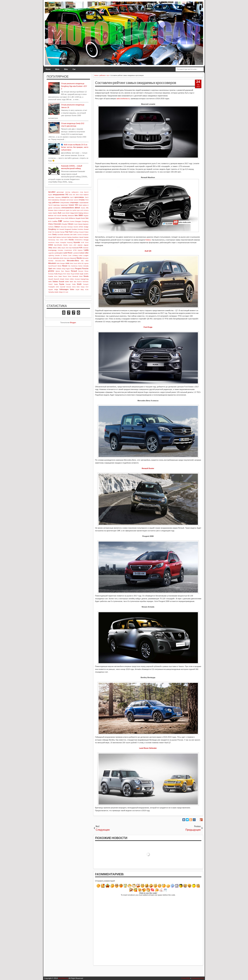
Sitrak (81, 276)
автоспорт (60, 192)
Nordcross (74, 266)
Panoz (72, 269)
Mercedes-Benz (73, 261)
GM (71, 235)
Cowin (76, 224)
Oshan (59, 269)
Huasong (70, 243)
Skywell (51, 279)
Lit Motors (64, 255)
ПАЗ (87, 200)
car (60, 221)
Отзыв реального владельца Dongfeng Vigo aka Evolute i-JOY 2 (74, 86)
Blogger (73, 322)
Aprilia (74, 210)
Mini (87, 261)
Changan (78, 221)
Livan (70, 255)
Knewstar (85, 248)
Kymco (80, 250)
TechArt (79, 282)
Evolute (74, 229)
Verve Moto (76, 287)
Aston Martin (53, 213)
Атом (82, 192)
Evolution (81, 229)
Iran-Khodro (58, 245)
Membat (51, 261)
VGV (87, 287)
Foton (86, 232)
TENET (51, 284)
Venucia (69, 287)
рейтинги (56, 202)
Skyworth (56, 279)
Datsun (57, 227)
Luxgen (86, 255)
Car (74, 69)
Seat (60, 276)
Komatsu (60, 250)
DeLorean (64, 227)
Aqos (78, 210)
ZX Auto (66, 292)
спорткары (74, 202)
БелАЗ (86, 192)
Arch (82, 210)
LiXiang (75, 255)
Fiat (67, 232)
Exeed (86, 229)
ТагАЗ (50, 205)
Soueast (77, 279)
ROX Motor (67, 274)
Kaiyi (70, 248)
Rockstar (51, 274)
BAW (76, 213)
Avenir (64, 213)
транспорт (64, 205)
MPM (79, 263)
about (77, 208)
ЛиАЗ (87, 197)
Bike (66, 69)
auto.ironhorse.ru (123, 99)
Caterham (66, 221)
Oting (63, 269)
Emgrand (68, 229)
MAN (62, 258)
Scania (51, 276)
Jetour (55, 248)
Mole (58, 263)
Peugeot (78, 268)
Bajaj (72, 213)
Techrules (85, 282)
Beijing (81, 213)
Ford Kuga (148, 327)
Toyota (62, 284)
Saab (82, 274)
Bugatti (78, 218)
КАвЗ (81, 195)
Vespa (83, 287)
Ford (71, 232)
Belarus (86, 213)
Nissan (65, 266)
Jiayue (63, 248)
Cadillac (55, 221)
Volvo (72, 289)
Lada (86, 250)
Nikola (59, 266)
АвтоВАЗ (52, 192)
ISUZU (66, 245)
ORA (54, 269)
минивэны (56, 200)
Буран (50, 195)
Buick (83, 218)
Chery (51, 224)
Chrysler (64, 224)
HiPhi (66, 240)
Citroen (70, 224)
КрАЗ (72, 197)
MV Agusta (85, 263)
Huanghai (63, 243)
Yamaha (51, 292)
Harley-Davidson (73, 237)
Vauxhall (63, 287)
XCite (87, 290)
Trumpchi (51, 287)
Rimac (86, 271)
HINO (62, 240)
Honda (71, 240)
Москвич (63, 200)
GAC (50, 235)
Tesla (56, 284)
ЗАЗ (71, 195)
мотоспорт (70, 200)
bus (87, 218)
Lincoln (57, 255)
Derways (70, 227)
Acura (83, 208)
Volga (56, 289)
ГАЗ (67, 195)
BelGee (51, 215)
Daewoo (86, 224)
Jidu (67, 248)
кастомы (51, 197)
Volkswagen (64, 289)
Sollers (72, 279)
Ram (63, 271)
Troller (74, 284)
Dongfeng (52, 229)
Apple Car (69, 210)
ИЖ (74, 195)
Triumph (68, 284)
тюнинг (71, 205)
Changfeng (85, 221)
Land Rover (68, 253)
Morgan (63, 263)
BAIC (68, 213)
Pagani (68, 269)
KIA (81, 248)
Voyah (77, 290)
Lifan (87, 253)
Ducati (62, 229)
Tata (75, 282)
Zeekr (56, 292)
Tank (71, 282)
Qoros (58, 271)
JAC (75, 245)
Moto (57, 69)
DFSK (81, 227)
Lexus (82, 253)
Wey (82, 289)
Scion (56, 276)
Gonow (80, 235)
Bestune (71, 215)
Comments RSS (198, 978)
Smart (62, 279)
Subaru (55, 281)
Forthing (76, 232)
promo (51, 271)
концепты (65, 197)
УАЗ (76, 205)
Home (48, 69)
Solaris (67, 279)
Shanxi (65, 276)
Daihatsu (51, 227)
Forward (81, 232)
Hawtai (86, 237)
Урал (80, 205)
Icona (87, 243)
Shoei (70, 276)
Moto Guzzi (74, 263)
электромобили (68, 208)
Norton (80, 266)
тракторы (56, 205)
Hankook (64, 237)
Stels (50, 282)
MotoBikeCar (63, 978)
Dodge (86, 227)
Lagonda (51, 253)
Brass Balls (65, 218)
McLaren (85, 258)
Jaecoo (80, 245)
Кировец (58, 197)
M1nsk (50, 258)
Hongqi (86, 240)
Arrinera (86, 210)
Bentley (65, 215)
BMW (81, 215)
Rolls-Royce (58, 274)
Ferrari (62, 232)
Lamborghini (58, 253)
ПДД (50, 203)
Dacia (80, 224)
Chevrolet (57, 224)
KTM (75, 250)
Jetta (59, 248)
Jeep (50, 248)
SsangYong (84, 279)
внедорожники (59, 195)
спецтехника (65, 203)
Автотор (68, 192)
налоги (76, 200)
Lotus (81, 255)
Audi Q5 (148, 251)
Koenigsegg (52, 250)
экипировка (57, 208)
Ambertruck (62, 210)
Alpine (56, 210)
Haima (58, 237)
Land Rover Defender (148, 748)
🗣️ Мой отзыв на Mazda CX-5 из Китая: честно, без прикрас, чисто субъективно (75, 147)
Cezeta (72, 221)
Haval (81, 237)
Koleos (148, 240)
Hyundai (77, 242)
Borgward (52, 218)
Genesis (67, 235)
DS (58, 229)
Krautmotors (68, 250)
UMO (57, 287)
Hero (58, 240)
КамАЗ (86, 195)
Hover (57, 243)
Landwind (76, 253)
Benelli (59, 216)
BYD (50, 221)
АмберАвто (75, 192)
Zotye (61, 292)
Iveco (71, 245)
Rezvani (81, 271)
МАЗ (50, 200)
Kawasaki (75, 248)
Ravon (67, 271)
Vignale (51, 290)
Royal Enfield (75, 274)
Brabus (58, 218)
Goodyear (85, 235)
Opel (50, 268)
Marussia (67, 258)
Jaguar (86, 245)
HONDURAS (79, 240)
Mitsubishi (52, 263)
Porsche (85, 268)
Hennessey (52, 240)
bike (76, 215)
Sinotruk (75, 276)
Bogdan (86, 216)
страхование (84, 203)
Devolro (76, 227)
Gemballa (60, 235)
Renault (74, 271)
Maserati (73, 258)
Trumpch (86, 284)
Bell (55, 216)
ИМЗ (77, 195)
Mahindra (56, 258)
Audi (59, 213)
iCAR (82, 243)
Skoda (86, 276)
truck (79, 284)
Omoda (86, 266)
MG (82, 261)
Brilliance (72, 218)
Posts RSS (186, 978)
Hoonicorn (51, 243)
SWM (67, 282)
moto (67, 263)
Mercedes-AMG (60, 261)
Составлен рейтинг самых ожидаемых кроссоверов (136, 83)
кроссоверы (79, 197)
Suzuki (62, 281)
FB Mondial (56, 232)
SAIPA (86, 274)
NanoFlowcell (52, 266)
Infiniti (51, 245)
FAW (50, 232)
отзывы (82, 200)
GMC (75, 235)
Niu (69, 266)
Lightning (51, 255)
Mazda (79, 258)
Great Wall (52, 237)
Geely (54, 234)
